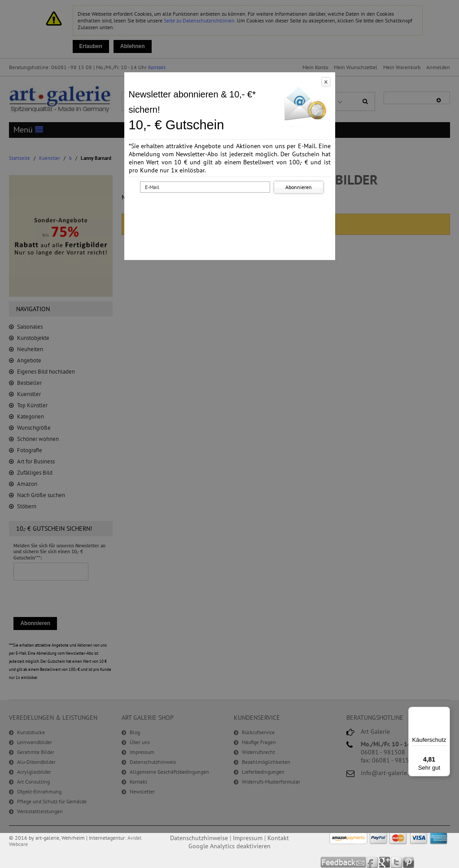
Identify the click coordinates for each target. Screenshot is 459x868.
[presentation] (231, 212)
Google (385, 862)
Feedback (343, 862)
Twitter (397, 862)
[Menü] (445, 712)
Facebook (373, 862)
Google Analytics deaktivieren (229, 846)
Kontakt (278, 838)
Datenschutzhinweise (199, 838)
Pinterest (409, 862)
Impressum (248, 838)
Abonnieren (299, 187)
